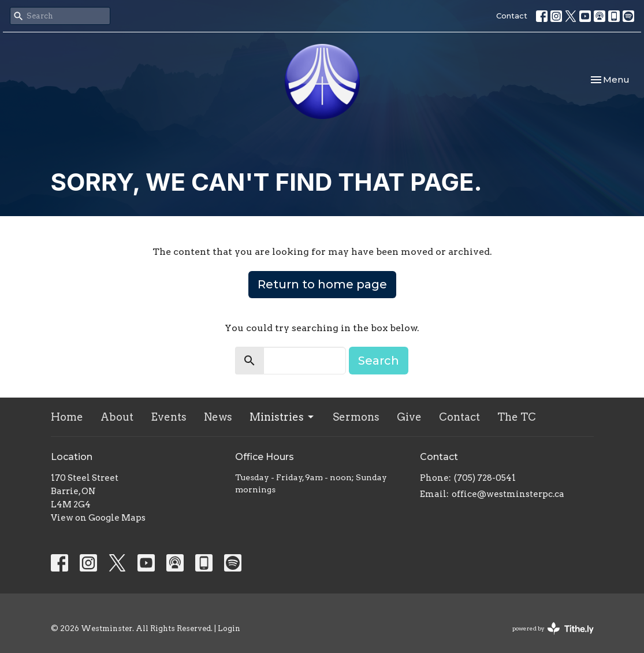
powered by (553, 628)
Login (229, 628)
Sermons (356, 417)
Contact (512, 16)
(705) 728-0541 (485, 478)
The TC (517, 417)
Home (67, 417)
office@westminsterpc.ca (508, 494)
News (218, 417)
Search (379, 361)
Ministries (282, 417)
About (117, 417)
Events (169, 417)
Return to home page (322, 284)
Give (409, 417)
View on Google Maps (98, 518)
